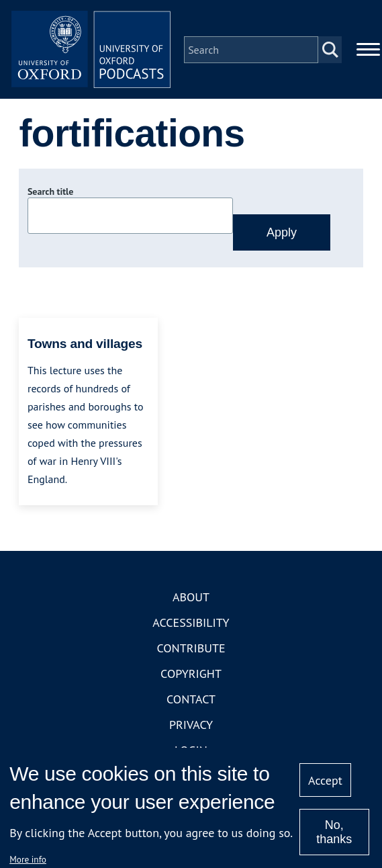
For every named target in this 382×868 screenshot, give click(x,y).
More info (28, 859)
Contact (191, 700)
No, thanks (334, 832)
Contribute (191, 649)
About (191, 598)
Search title (50, 193)
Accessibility (191, 623)
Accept (325, 780)
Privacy (191, 725)
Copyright (191, 674)
